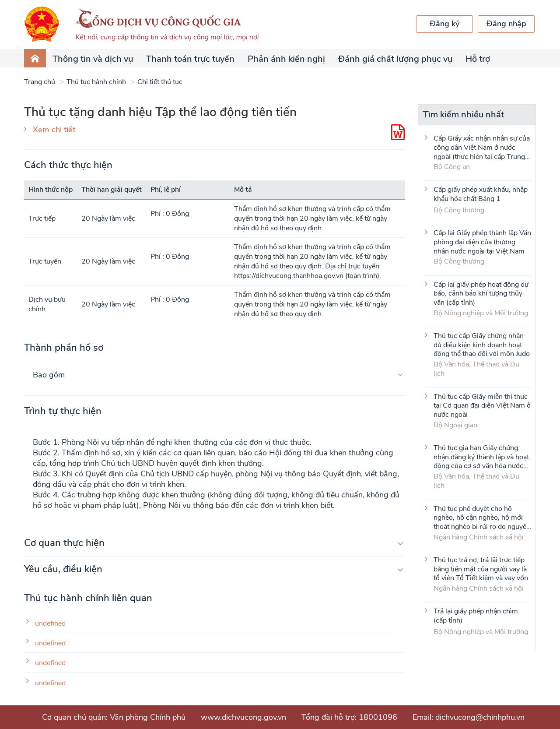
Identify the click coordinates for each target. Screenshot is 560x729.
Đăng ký (444, 24)
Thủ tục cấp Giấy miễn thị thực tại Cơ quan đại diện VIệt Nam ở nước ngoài (482, 405)
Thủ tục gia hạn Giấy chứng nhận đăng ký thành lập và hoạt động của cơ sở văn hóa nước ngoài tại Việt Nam (481, 457)
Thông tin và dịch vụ (93, 59)
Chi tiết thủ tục (160, 82)
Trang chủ (40, 82)
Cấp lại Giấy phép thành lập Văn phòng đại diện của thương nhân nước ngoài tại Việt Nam (482, 242)
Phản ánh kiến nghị (286, 59)
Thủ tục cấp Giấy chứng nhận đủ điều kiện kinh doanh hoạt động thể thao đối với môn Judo (482, 345)
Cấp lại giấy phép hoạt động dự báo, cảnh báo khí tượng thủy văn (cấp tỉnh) (481, 293)
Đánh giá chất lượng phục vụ (395, 59)
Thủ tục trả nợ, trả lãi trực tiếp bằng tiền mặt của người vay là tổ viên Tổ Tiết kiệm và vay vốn (481, 569)
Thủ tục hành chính (96, 82)
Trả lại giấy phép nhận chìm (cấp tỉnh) (476, 616)
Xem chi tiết (54, 130)
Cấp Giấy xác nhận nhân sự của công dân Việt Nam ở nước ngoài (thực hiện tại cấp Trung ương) (482, 147)
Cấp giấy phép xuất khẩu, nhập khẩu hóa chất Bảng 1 (481, 194)
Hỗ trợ (478, 59)
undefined (50, 624)
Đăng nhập (506, 24)
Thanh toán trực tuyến (190, 59)
